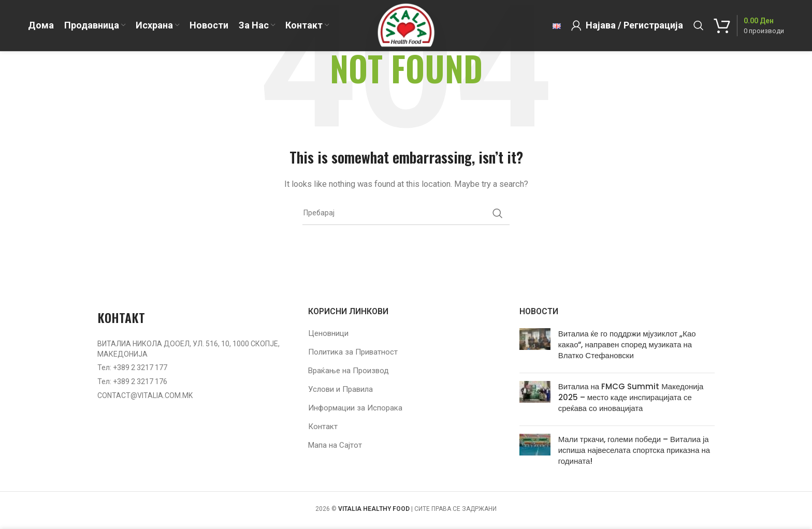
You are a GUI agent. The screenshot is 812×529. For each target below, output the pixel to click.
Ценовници (328, 333)
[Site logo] (406, 25)
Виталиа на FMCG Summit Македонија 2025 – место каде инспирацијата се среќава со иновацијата (631, 397)
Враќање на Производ (349, 371)
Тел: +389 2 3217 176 (132, 381)
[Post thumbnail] (535, 347)
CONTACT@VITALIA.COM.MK (145, 395)
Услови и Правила (340, 389)
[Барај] (699, 26)
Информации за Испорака (355, 408)
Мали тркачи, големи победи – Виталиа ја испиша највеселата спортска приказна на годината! (634, 450)
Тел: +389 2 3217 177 (132, 368)
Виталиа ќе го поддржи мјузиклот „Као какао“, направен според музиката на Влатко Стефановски (627, 344)
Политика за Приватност (353, 352)
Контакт (323, 427)
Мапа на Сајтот (335, 445)
